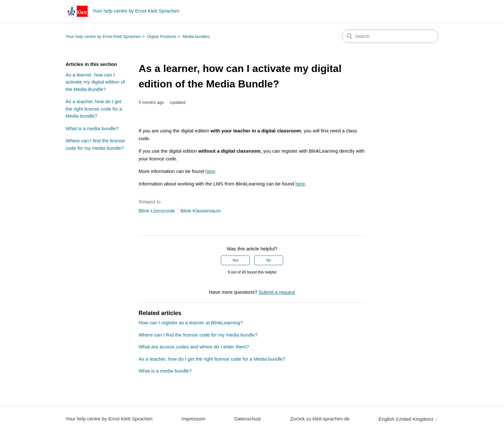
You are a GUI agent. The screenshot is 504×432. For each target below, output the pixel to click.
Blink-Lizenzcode (157, 211)
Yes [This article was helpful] (235, 260)
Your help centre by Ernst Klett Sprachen (103, 36)
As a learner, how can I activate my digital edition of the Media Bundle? (95, 82)
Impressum (194, 419)
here (210, 171)
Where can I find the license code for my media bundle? (95, 144)
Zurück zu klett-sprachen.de (320, 419)
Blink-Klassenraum (201, 211)
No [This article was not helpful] (269, 260)
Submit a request (277, 292)
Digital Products (162, 36)
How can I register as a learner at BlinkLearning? (191, 323)
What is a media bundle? (92, 128)
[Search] (390, 36)
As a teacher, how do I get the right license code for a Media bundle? (94, 109)
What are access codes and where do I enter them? (194, 347)
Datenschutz (248, 419)
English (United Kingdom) (409, 419)
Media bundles (196, 36)
